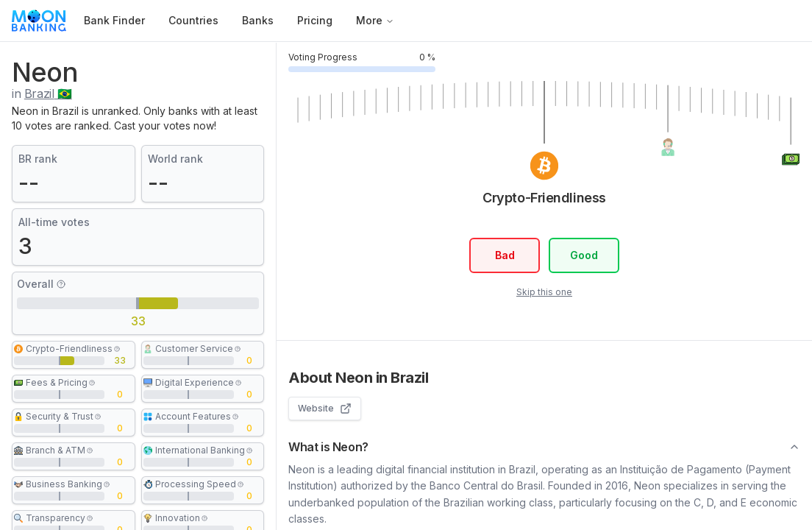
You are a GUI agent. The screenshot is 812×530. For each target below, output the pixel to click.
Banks (258, 20)
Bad (504, 255)
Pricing (315, 20)
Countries (193, 20)
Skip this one (544, 292)
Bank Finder (114, 20)
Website (325, 409)
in (42, 93)
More (375, 20)
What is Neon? (544, 447)
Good (584, 255)
